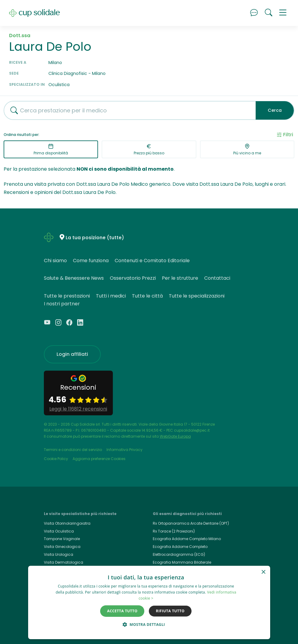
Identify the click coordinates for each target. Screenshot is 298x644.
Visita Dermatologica (64, 562)
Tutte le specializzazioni (197, 296)
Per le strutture (180, 278)
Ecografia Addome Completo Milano (187, 539)
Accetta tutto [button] (122, 611)
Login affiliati (72, 354)
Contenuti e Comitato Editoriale (152, 261)
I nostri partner (62, 304)
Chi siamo (55, 261)
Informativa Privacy (124, 450)
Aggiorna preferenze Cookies (99, 459)
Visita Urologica (59, 554)
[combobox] (128, 110)
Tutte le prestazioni (67, 296)
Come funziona (91, 261)
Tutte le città (147, 296)
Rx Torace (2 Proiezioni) (174, 531)
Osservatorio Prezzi (133, 278)
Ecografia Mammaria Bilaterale (182, 562)
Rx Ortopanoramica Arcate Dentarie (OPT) (191, 523)
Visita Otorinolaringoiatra (67, 523)
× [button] (263, 572)
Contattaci (217, 278)
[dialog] (149, 602)
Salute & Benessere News (74, 278)
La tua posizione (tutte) (95, 238)
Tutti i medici (111, 296)
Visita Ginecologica (62, 547)
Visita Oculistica (59, 531)
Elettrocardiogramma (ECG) (179, 554)
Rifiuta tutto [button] (170, 611)
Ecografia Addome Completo (180, 547)
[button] (283, 13)
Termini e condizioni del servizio (73, 450)
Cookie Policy (56, 459)
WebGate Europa (175, 436)
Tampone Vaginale (62, 539)
